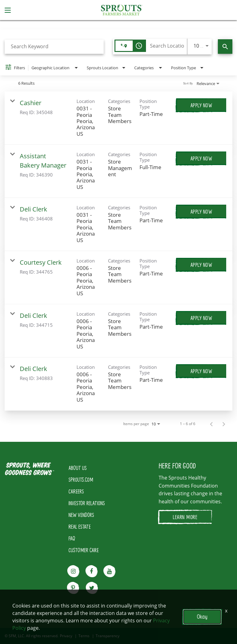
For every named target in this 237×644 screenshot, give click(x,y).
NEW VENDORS (81, 515)
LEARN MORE (185, 517)
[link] (118, 118)
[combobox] (54, 47)
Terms (84, 636)
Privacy (66, 636)
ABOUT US (78, 468)
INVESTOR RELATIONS (87, 503)
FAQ (72, 538)
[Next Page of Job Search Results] (224, 424)
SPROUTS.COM (81, 480)
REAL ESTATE (80, 527)
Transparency (108, 636)
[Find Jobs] (225, 47)
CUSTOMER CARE (84, 550)
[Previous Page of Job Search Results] (211, 424)
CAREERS (76, 491)
